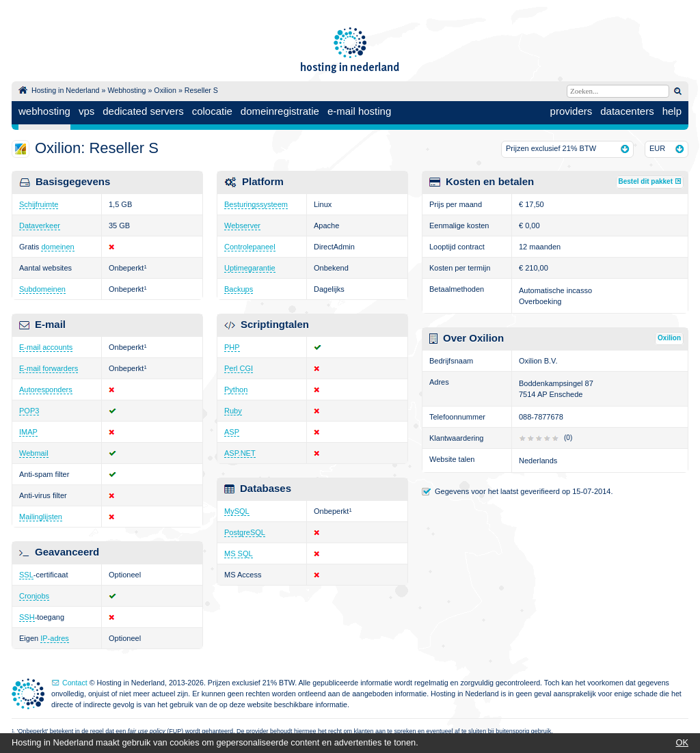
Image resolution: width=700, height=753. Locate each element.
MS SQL (239, 553)
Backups (239, 289)
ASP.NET (240, 453)
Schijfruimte (39, 204)
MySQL (237, 511)
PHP (232, 347)
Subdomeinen (42, 289)
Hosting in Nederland (66, 90)
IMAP (28, 432)
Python (236, 389)
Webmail (34, 453)
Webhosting (126, 90)
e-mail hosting (359, 111)
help (672, 111)
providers (571, 111)
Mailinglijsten (41, 517)
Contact (75, 683)
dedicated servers (143, 111)
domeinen (57, 247)
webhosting (44, 111)
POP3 (29, 411)
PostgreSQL (245, 532)
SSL (26, 575)
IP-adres (55, 638)
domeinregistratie (280, 111)
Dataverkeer (40, 225)
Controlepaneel (250, 247)
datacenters (627, 111)
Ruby (233, 411)
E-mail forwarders (49, 368)
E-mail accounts (46, 347)
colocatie (212, 111)
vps (86, 111)
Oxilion (165, 90)
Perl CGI (239, 368)
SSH (27, 617)
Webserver (242, 225)
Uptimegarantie (250, 268)
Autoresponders (46, 389)
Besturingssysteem (256, 204)
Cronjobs (34, 596)
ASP (232, 432)
